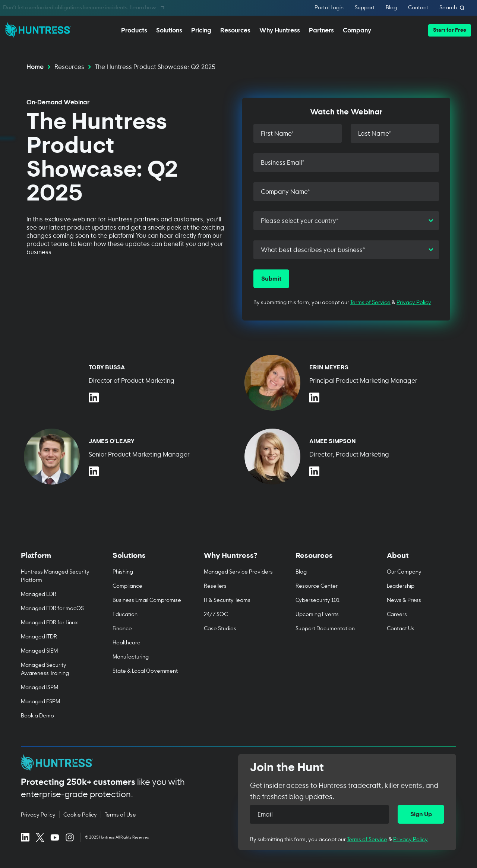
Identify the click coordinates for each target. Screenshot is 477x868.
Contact (418, 8)
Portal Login (329, 8)
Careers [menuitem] (397, 614)
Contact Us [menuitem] (401, 628)
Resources (69, 66)
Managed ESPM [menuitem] (40, 701)
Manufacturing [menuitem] (131, 656)
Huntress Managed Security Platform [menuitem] (55, 575)
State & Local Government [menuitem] (145, 670)
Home (35, 66)
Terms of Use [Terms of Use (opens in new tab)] (120, 814)
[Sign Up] (421, 814)
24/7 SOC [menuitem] (216, 614)
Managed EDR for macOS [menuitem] (52, 608)
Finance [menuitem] (122, 628)
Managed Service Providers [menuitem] (238, 571)
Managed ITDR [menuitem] (39, 636)
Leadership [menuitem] (401, 585)
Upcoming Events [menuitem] (317, 614)
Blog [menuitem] (301, 571)
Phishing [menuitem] (123, 571)
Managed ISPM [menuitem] (40, 687)
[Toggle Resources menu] (330, 559)
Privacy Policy (414, 302)
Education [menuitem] (125, 614)
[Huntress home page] (121, 763)
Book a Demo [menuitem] (37, 715)
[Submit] (271, 279)
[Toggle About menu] (421, 559)
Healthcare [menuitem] (127, 642)
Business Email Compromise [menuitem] (147, 599)
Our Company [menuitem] (404, 571)
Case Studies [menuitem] (220, 628)
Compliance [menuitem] (127, 585)
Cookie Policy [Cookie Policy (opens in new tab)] (80, 814)
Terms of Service (370, 302)
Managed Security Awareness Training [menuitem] (45, 668)
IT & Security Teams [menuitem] (227, 599)
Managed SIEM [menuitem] (39, 650)
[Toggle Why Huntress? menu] (238, 559)
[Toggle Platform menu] (56, 559)
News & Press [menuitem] (404, 599)
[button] (450, 30)
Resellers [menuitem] (215, 585)
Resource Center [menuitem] (317, 585)
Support (365, 8)
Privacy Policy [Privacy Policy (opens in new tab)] (38, 814)
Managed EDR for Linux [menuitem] (49, 622)
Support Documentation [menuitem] (325, 628)
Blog (391, 8)
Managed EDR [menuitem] (39, 594)
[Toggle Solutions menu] (147, 559)
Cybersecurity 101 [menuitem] (318, 599)
